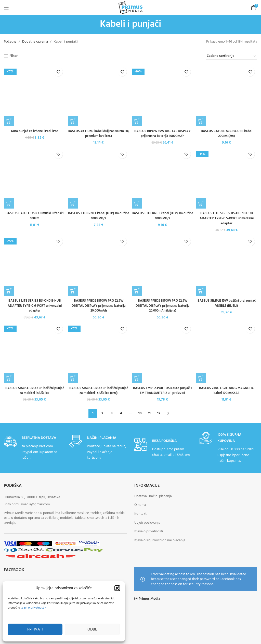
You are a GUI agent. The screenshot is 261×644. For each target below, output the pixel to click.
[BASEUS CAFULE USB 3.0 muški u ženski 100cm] (35, 178)
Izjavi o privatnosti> (33, 608)
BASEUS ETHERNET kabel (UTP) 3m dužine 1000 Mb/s (162, 216)
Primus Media (149, 599)
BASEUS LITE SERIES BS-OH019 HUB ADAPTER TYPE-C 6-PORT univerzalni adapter (35, 305)
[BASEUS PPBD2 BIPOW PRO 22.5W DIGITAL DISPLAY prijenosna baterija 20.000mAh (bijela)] (162, 265)
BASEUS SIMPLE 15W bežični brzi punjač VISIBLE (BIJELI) (227, 303)
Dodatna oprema (35, 42)
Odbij (92, 629)
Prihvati (35, 629)
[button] (117, 588)
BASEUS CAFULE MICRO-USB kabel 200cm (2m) (226, 82)
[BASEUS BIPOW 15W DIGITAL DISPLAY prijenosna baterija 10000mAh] (162, 95)
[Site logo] (130, 8)
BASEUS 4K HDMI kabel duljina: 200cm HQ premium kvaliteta (99, 134)
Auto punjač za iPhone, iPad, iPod (35, 75)
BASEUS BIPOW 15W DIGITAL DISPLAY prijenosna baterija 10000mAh (163, 134)
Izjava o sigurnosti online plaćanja (160, 540)
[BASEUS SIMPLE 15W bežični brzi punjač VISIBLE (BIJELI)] (226, 265)
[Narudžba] (232, 56)
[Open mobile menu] (6, 8)
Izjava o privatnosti (149, 531)
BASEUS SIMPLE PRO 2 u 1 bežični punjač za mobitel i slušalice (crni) (99, 390)
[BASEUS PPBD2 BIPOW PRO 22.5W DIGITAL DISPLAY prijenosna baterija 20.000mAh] (99, 265)
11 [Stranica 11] (149, 413)
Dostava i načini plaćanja (153, 496)
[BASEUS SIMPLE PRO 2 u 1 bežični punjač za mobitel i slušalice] (35, 352)
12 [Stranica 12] (159, 413)
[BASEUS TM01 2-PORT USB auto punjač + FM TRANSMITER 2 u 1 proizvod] (162, 352)
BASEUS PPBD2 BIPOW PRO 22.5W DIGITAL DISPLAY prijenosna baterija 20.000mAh (99, 305)
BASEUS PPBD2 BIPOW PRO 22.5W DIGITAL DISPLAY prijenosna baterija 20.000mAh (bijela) (163, 305)
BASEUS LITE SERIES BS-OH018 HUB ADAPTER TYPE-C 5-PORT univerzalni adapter (226, 218)
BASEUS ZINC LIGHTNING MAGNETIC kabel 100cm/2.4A (227, 390)
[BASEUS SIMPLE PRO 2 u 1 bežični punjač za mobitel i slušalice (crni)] (99, 352)
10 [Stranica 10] (140, 413)
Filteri (14, 56)
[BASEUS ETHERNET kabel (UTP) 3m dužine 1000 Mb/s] (162, 178)
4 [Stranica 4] (121, 413)
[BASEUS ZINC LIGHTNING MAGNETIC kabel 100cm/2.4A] (226, 352)
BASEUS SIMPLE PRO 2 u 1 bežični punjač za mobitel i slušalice (35, 390)
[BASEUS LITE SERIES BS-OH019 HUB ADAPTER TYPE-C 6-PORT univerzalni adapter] (35, 265)
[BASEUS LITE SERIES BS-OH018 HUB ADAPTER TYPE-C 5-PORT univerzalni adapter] (226, 178)
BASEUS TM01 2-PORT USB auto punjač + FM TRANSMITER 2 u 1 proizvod (162, 390)
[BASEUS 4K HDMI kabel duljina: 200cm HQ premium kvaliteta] (99, 95)
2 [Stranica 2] (102, 413)
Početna (10, 42)
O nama (140, 505)
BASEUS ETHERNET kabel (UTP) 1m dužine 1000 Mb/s (99, 216)
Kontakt (140, 514)
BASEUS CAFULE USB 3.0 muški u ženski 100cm (35, 216)
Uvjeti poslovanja (147, 522)
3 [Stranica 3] (112, 413)
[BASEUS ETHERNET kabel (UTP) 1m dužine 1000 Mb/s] (99, 178)
